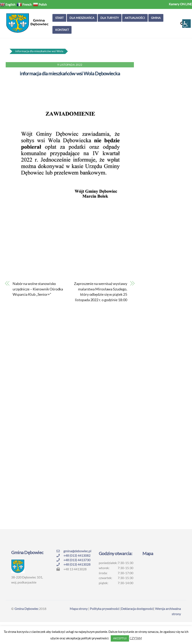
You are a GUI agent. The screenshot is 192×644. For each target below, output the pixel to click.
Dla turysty (110, 18)
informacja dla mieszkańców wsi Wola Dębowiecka (70, 73)
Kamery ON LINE (180, 4)
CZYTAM (136, 638)
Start (59, 18)
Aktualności (135, 18)
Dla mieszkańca (82, 18)
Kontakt (62, 30)
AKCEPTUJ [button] (120, 638)
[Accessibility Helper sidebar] (187, 24)
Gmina (156, 18)
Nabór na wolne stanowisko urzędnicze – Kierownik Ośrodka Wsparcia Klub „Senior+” (38, 289)
